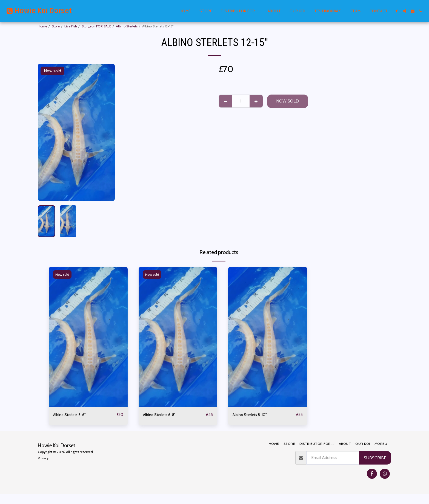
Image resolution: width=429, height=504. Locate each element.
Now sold (288, 101)
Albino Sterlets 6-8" (161, 415)
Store (56, 26)
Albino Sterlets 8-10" (252, 415)
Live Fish (71, 26)
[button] (396, 11)
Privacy (43, 458)
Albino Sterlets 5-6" (71, 415)
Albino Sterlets (127, 26)
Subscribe (375, 458)
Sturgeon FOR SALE (96, 26)
